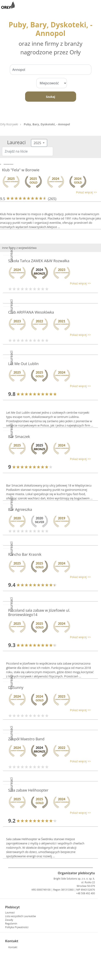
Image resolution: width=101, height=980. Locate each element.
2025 (38, 143)
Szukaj (50, 97)
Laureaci (10, 913)
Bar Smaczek (19, 437)
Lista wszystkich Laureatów (21, 916)
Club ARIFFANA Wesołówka (31, 312)
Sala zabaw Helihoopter (28, 790)
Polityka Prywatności (17, 927)
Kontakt (13, 947)
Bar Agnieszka (20, 509)
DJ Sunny (16, 687)
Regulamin (11, 924)
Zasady (9, 920)
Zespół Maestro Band (26, 739)
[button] (48, 192)
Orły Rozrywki (9, 124)
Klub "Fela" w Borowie (21, 170)
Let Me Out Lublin (23, 364)
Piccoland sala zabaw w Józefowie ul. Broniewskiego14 (39, 612)
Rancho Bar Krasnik (25, 554)
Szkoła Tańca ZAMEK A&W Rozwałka (39, 261)
